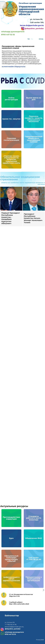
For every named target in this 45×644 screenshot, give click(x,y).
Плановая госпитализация (12, 140)
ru (32, 39)
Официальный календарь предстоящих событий (10, 558)
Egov (11, 539)
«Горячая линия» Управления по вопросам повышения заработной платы (12, 160)
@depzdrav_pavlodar (34, 29)
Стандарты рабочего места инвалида (35, 517)
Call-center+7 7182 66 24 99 (34, 559)
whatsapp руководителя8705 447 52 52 (13, 33)
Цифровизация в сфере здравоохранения (10, 580)
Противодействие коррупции (10, 517)
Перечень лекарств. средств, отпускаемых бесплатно (33, 118)
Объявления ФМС (34, 539)
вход (41, 39)
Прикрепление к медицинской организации (34, 578)
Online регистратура (12, 100)
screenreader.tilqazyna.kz (14, 66)
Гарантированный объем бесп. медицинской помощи (35, 138)
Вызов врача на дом (33, 100)
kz (29, 39)
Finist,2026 (40, 640)
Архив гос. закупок (12, 118)
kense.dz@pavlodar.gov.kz (32, 25)
